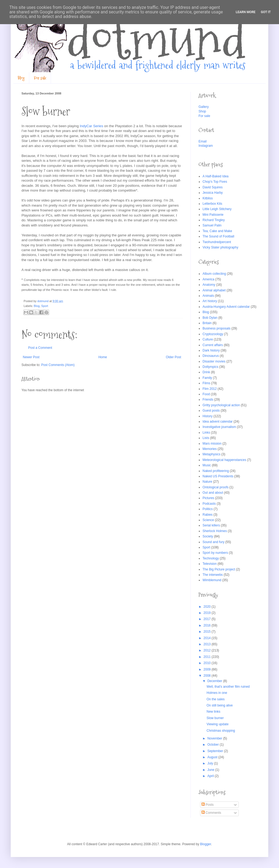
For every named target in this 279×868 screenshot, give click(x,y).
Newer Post (31, 357)
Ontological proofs (216, 487)
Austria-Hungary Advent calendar (226, 307)
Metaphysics (212, 454)
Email (203, 141)
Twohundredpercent (217, 242)
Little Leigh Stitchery (217, 209)
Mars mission (212, 444)
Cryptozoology (213, 334)
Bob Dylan (210, 318)
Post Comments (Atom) (58, 365)
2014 (208, 638)
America (208, 279)
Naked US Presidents (218, 476)
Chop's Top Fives (215, 182)
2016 (208, 625)
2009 (208, 669)
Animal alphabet (214, 290)
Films (206, 383)
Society (208, 536)
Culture (208, 339)
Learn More (246, 12)
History (208, 416)
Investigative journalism (219, 427)
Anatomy (209, 285)
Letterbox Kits (212, 204)
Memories (210, 449)
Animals (208, 296)
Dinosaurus (211, 356)
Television (210, 564)
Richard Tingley (214, 220)
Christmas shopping (221, 731)
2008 (208, 676)
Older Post (173, 357)
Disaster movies (214, 361)
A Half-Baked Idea (216, 176)
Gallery (204, 107)
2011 (208, 657)
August (213, 757)
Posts (208, 805)
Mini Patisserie (213, 215)
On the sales (216, 699)
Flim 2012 (210, 389)
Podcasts (209, 504)
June (211, 770)
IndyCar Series (91, 126)
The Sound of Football (218, 236)
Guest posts (211, 411)
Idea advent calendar (218, 422)
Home (103, 357)
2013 (208, 644)
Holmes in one (217, 693)
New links (213, 712)
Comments (211, 813)
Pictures (208, 498)
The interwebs (213, 575)
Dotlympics (210, 367)
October (214, 745)
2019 (208, 613)
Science (208, 520)
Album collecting (214, 274)
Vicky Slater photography (220, 247)
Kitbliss (208, 198)
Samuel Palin (212, 225)
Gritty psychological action (221, 405)
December (215, 681)
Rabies (208, 515)
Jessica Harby (213, 193)
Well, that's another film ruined (228, 687)
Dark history (211, 350)
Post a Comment (40, 348)
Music (207, 465)
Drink (206, 372)
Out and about (213, 493)
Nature (207, 482)
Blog (21, 78)
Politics (208, 509)
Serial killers (211, 525)
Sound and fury (213, 542)
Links (206, 433)
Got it (266, 12)
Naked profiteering (216, 471)
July (211, 763)
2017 (208, 619)
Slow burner (215, 718)
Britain (207, 323)
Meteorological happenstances (224, 460)
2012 (208, 650)
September (216, 751)
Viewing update (218, 724)
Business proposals (216, 328)
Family (207, 378)
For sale (40, 78)
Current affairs (213, 345)
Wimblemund (212, 580)
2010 (208, 663)
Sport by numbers (215, 553)
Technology (211, 558)
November (215, 738)
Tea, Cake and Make (217, 231)
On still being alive (220, 705)
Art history (210, 301)
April (211, 776)
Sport (45, 306)
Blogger (206, 844)
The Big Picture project (219, 569)
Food (206, 394)
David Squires (213, 187)
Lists (206, 438)
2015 (208, 632)
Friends (208, 400)
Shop (202, 111)
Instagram (206, 146)
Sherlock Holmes (215, 531)
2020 (208, 607)
